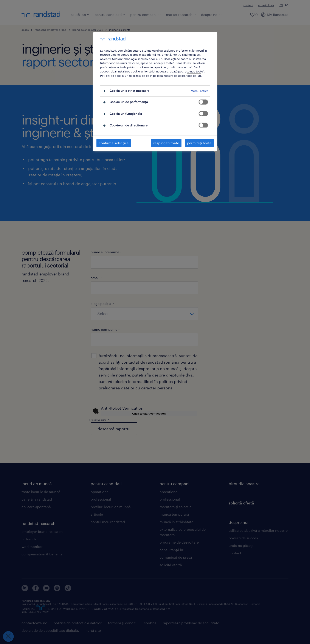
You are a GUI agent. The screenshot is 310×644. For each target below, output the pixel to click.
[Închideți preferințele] (8, 636)
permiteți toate (199, 143)
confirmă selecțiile (114, 143)
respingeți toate (166, 143)
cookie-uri (194, 76)
